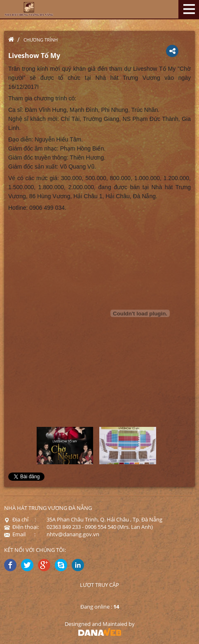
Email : (20, 534)
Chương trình (41, 40)
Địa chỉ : (20, 519)
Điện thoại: (21, 527)
